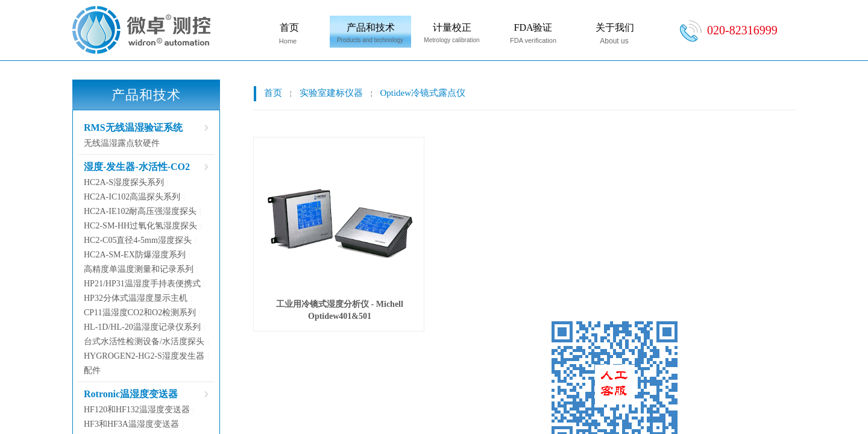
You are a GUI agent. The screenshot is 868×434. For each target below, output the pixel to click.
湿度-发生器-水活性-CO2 (137, 167)
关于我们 (615, 27)
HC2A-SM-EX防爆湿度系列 (135, 255)
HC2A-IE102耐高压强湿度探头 (140, 211)
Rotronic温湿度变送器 (131, 394)
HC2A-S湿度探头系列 (124, 182)
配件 (92, 370)
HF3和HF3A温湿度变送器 (131, 424)
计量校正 (452, 27)
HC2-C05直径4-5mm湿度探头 (138, 240)
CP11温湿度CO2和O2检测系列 (140, 313)
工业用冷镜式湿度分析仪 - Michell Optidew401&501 (340, 310)
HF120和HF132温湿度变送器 (137, 410)
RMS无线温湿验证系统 (133, 127)
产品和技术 (371, 27)
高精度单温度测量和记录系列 (139, 269)
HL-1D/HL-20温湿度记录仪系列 (142, 327)
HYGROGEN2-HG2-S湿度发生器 (144, 356)
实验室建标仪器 (331, 93)
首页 (289, 27)
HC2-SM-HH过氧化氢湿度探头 (140, 226)
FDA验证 (533, 27)
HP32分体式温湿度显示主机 (136, 298)
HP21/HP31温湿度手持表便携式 (142, 284)
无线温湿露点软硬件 (122, 143)
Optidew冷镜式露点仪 (423, 93)
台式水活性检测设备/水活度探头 (144, 341)
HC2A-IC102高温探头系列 (132, 197)
